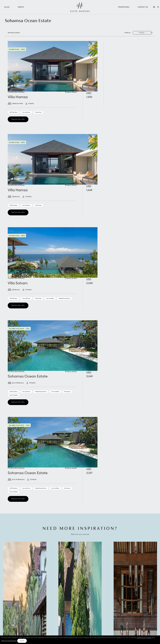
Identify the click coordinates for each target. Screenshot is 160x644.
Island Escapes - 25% (19, 329)
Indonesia (21, 92)
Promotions (124, 7)
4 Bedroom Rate (15, 104)
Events (21, 7)
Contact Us (143, 7)
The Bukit (11, 92)
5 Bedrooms (14, 197)
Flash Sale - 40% (17, 49)
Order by (127, 33)
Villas (7, 7)
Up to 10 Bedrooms (16, 480)
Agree (22, 641)
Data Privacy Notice (144, 638)
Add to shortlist (71, 92)
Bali (16, 92)
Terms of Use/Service (9, 641)
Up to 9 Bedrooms (16, 383)
